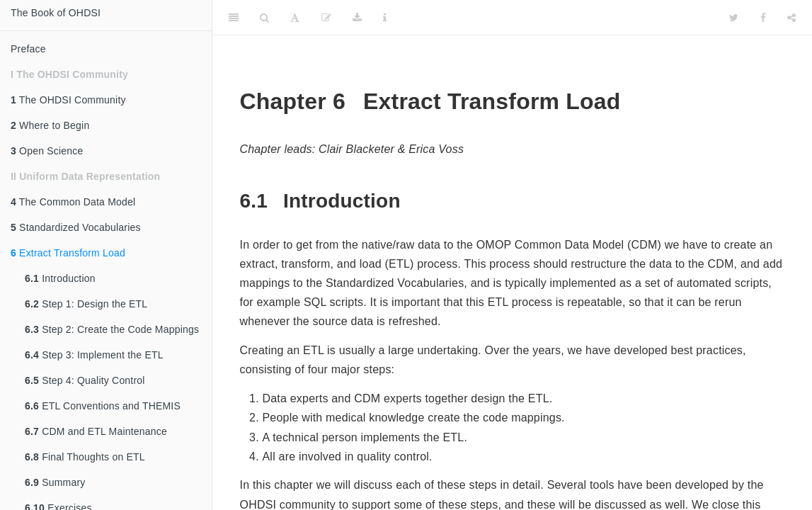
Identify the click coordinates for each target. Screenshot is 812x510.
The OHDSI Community (68, 100)
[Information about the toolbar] (385, 18)
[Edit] (326, 18)
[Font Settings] (295, 18)
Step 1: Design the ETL (86, 304)
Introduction (60, 278)
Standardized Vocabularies (76, 227)
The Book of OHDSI (56, 13)
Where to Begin (50, 125)
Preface (28, 49)
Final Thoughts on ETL (85, 457)
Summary (55, 482)
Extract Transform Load (68, 253)
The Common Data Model (73, 202)
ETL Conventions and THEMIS (103, 406)
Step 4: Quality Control (85, 380)
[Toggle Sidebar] (234, 18)
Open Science (47, 151)
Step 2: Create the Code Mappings (112, 329)
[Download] (357, 18)
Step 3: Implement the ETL (94, 355)
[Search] (264, 18)
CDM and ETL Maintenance (96, 431)
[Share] (791, 18)
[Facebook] (763, 18)
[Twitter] (734, 18)
